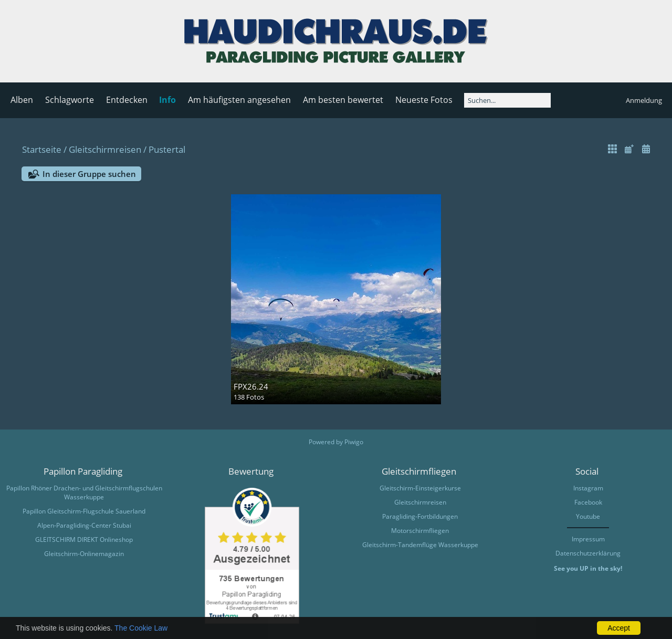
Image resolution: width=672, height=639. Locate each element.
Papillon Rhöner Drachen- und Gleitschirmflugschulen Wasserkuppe (84, 493)
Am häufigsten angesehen (239, 100)
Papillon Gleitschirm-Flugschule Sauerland (84, 511)
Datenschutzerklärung (588, 553)
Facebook (588, 502)
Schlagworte (70, 100)
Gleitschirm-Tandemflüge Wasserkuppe (420, 545)
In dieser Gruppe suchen (89, 174)
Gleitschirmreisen (105, 149)
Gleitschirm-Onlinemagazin (84, 554)
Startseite (42, 149)
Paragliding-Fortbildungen (420, 516)
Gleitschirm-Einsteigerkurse (420, 488)
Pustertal (167, 149)
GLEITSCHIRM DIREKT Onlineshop (84, 540)
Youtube (588, 516)
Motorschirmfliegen (420, 531)
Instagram (588, 488)
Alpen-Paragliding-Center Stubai (84, 525)
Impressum (588, 539)
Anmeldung (644, 100)
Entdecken (127, 100)
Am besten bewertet (343, 100)
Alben (22, 100)
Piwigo (354, 442)
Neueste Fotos (424, 100)
